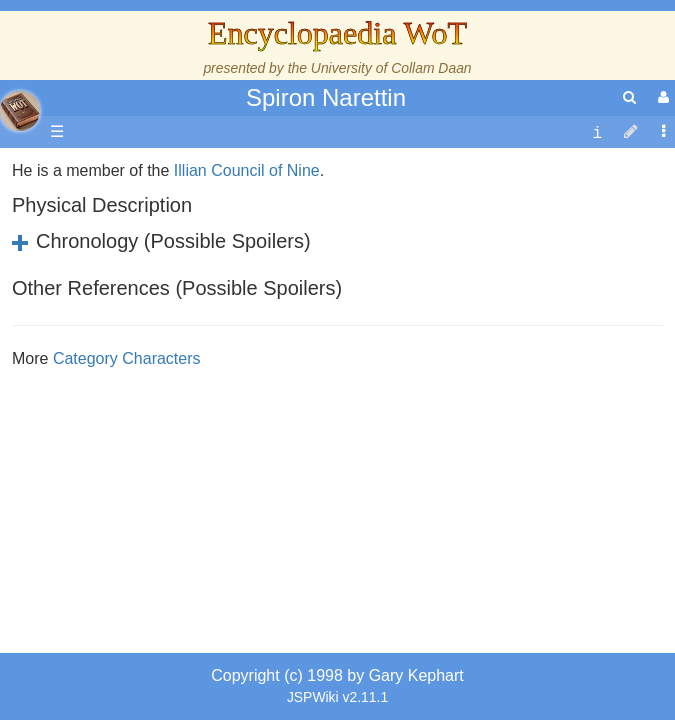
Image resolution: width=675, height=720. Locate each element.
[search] (629, 97)
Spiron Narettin (326, 97)
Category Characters (127, 484)
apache (20, 111)
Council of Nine (265, 296)
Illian (190, 296)
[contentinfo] (597, 132)
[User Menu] (661, 97)
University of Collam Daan (391, 68)
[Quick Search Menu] (629, 97)
